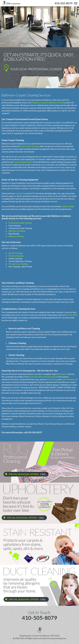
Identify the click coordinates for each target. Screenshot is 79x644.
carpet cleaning (68, 206)
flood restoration (36, 377)
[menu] (76, 3)
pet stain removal (51, 377)
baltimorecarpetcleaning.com (54, 638)
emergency (63, 374)
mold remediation (68, 379)
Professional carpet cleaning (20, 223)
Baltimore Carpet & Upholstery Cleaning (49, 103)
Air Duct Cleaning (16, 253)
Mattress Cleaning (16, 236)
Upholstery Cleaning (17, 231)
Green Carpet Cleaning (29, 146)
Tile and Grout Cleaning (18, 264)
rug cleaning (20, 193)
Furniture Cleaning (16, 256)
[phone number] (64, 3)
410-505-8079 (71, 315)
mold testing (52, 379)
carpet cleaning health (23, 162)
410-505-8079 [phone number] (39, 618)
